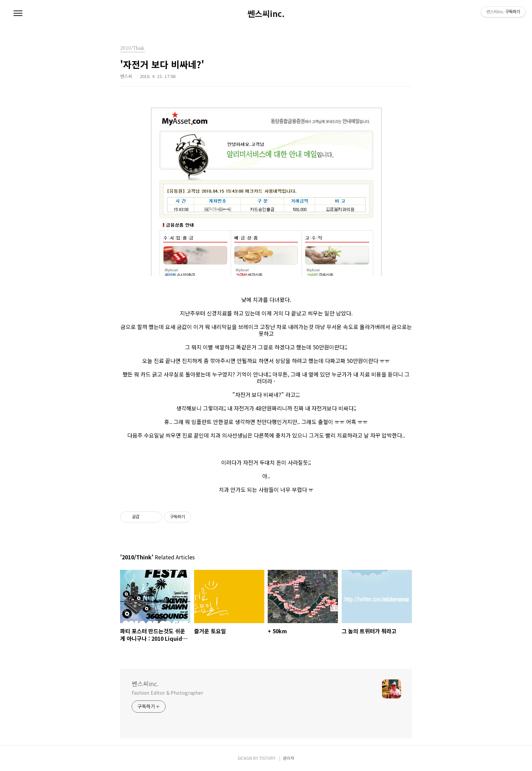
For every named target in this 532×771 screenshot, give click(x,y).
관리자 (289, 758)
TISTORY (267, 758)
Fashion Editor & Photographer (167, 693)
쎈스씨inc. (266, 14)
